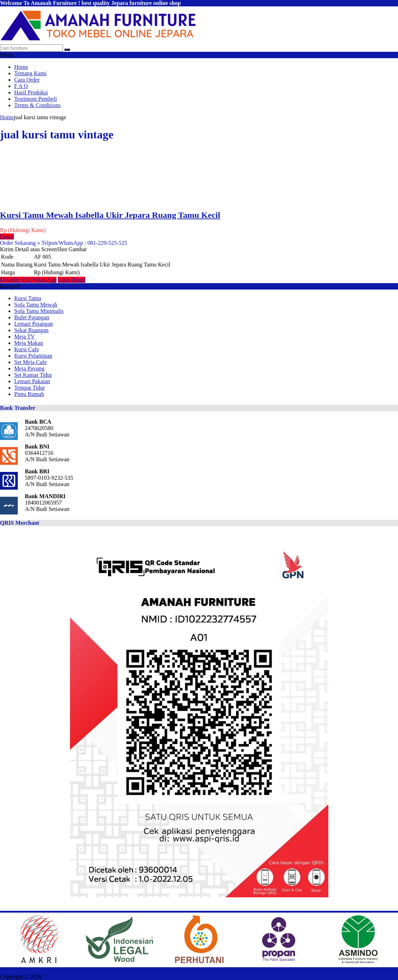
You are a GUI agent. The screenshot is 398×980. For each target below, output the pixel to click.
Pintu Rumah (29, 394)
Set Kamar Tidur (33, 375)
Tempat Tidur (29, 388)
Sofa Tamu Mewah (36, 305)
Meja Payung (29, 368)
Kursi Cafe (27, 349)
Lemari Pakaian (32, 381)
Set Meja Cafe (31, 362)
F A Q (21, 86)
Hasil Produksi (31, 92)
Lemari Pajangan (34, 324)
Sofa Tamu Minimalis (39, 311)
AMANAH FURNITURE (72, 977)
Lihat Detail (72, 280)
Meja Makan (29, 343)
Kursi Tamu (28, 298)
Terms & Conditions (37, 105)
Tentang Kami (30, 73)
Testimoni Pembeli (36, 99)
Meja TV (25, 337)
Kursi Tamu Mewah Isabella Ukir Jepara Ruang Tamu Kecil (110, 215)
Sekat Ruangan (31, 330)
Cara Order (27, 80)
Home (21, 67)
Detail (7, 236)
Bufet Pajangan (32, 317)
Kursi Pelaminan (33, 356)
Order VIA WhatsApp (28, 280)
